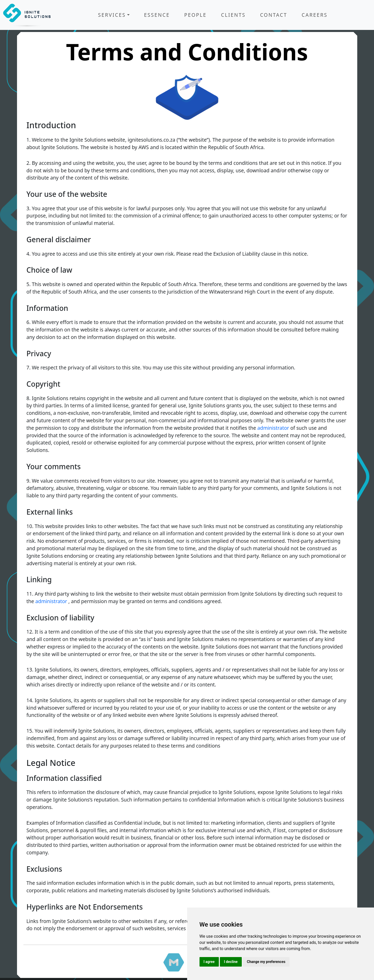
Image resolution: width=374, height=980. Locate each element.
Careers (314, 15)
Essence (157, 15)
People (196, 15)
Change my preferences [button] (266, 962)
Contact (274, 15)
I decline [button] (231, 962)
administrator (273, 428)
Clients (233, 15)
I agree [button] (209, 962)
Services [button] (112, 15)
